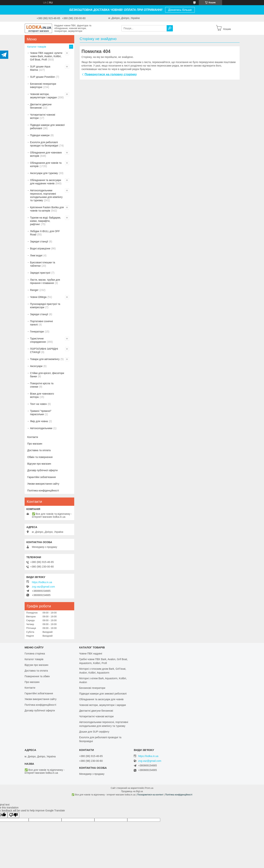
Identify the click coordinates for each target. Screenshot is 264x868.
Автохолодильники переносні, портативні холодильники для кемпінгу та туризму (46, 195)
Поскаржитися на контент (150, 795)
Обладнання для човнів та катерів (46, 164)
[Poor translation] (13, 815)
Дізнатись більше (180, 10)
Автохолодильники (41, 428)
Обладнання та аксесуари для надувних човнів (46, 182)
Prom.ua (149, 788)
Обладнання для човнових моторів (46, 154)
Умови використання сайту (43, 484)
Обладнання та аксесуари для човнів (101, 699)
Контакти (33, 437)
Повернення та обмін (37, 676)
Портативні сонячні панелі (42, 323)
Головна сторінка (35, 654)
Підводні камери (40, 135)
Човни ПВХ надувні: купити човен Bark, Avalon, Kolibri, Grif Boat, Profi (46, 56)
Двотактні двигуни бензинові (41, 106)
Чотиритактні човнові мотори (43, 116)
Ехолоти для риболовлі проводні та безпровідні (44, 144)
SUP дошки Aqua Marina (40, 68)
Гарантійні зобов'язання (42, 477)
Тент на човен (38, 404)
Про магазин (35, 444)
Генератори (37, 332)
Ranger (34, 290)
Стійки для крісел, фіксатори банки (47, 375)
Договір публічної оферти (43, 470)
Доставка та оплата (39, 450)
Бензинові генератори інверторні (43, 85)
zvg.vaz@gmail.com (43, 587)
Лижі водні (36, 255)
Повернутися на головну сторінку (111, 74)
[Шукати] (170, 28)
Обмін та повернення (40, 457)
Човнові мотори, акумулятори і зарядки (43, 96)
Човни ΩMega (38, 297)
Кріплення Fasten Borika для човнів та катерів (47, 209)
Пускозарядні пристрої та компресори (45, 306)
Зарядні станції (39, 241)
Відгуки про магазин (39, 464)
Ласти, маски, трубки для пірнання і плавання (45, 281)
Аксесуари (36, 366)
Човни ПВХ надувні (91, 654)
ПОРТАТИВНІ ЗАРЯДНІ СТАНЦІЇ (44, 350)
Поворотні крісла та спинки (42, 385)
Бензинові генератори (92, 688)
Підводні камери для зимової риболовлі (47, 127)
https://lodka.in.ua (42, 582)
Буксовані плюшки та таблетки (43, 264)
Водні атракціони (40, 248)
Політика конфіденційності (43, 491)
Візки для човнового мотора (42, 395)
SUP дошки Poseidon (43, 77)
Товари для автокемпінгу (45, 359)
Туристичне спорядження (38, 340)
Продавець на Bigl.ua (132, 791)
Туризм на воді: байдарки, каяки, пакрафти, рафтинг (46, 221)
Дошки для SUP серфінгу (94, 732)
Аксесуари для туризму (44, 173)
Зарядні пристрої (40, 273)
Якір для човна (39, 421)
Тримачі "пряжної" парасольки (41, 413)
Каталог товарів (37, 47)
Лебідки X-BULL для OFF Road (45, 233)
